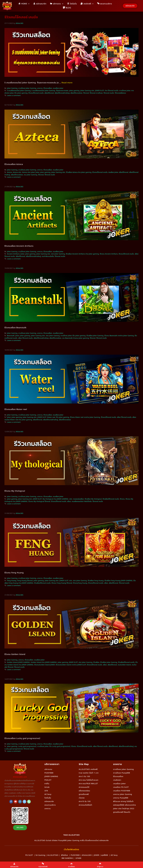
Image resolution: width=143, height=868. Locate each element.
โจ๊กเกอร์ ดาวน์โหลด (96, 93)
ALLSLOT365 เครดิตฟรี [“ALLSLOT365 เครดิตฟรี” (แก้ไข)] (88, 769)
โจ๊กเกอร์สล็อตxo (120, 93)
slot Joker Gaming (58, 254)
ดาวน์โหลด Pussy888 (122, 773)
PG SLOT (29, 855)
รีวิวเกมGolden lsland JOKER (45, 665)
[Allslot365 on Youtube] (16, 802)
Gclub (47, 787)
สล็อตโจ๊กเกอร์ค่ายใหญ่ (62, 93)
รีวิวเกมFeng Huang (80, 583)
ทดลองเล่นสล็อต (78, 499)
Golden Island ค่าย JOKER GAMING (44, 662)
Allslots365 (87, 855)
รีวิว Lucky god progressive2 (60, 746)
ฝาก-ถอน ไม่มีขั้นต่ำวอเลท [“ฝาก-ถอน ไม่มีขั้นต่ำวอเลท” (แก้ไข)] (89, 780)
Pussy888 (63, 841)
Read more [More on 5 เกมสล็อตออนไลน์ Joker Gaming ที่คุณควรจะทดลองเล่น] (67, 83)
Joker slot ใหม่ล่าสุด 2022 (124, 809)
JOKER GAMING (51, 777)
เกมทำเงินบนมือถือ (48, 256)
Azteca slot (17, 172)
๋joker (37, 172)
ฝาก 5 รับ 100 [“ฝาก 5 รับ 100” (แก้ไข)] (84, 777)
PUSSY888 (49, 773)
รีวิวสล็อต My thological (93, 499)
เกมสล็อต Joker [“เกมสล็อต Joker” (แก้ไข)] (119, 784)
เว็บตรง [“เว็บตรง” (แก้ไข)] (82, 798)
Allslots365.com (20, 777)
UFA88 (78, 858)
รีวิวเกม (122, 499)
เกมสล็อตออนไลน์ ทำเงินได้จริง (82, 502)
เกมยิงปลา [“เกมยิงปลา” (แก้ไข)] (117, 780)
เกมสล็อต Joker (58, 88)
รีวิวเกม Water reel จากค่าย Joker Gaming (85, 417)
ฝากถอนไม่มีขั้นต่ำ (85, 805)
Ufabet (55, 841)
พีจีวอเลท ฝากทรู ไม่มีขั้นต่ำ (123, 801)
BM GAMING (67, 858)
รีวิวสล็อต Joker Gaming (95, 336)
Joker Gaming (12, 88)
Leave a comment (14, 96)
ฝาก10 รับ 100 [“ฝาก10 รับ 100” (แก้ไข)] (85, 801)
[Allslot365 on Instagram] (20, 802)
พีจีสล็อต (65, 855)
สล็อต (69, 502)
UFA (46, 791)
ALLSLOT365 (40, 841)
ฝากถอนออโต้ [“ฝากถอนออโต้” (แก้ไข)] (84, 787)
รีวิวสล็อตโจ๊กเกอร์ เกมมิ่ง (111, 499)
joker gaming (74, 91)
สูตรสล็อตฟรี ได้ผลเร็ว (122, 812)
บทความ (40, 88)
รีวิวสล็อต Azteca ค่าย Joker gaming (79, 172)
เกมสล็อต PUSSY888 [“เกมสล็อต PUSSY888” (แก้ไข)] (122, 791)
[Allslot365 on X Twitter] (24, 802)
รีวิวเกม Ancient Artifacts (109, 254)
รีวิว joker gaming (21, 93)
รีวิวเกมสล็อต (48, 88)
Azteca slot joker (28, 172)
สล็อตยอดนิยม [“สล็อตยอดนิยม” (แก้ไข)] (84, 791)
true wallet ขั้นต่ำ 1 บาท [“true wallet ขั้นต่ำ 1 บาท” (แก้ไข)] (89, 773)
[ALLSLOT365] (11, 802)
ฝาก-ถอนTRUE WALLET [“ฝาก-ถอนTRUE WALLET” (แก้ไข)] (88, 784)
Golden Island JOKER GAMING (18, 662)
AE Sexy (114, 855)
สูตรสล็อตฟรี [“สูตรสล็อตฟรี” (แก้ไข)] (84, 794)
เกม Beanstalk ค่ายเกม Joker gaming (76, 338)
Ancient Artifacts (13, 254)
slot (71, 499)
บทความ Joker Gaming (123, 794)
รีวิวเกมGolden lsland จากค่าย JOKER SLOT (71, 665)
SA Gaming (40, 855)
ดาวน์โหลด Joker (125, 91)
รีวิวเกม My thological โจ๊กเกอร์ (39, 502)
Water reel (51, 417)
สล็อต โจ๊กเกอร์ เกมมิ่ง (25, 338)
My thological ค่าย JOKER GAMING (55, 499)
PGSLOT (48, 780)
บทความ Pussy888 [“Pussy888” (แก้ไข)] (121, 798)
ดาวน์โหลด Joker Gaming (27, 88)
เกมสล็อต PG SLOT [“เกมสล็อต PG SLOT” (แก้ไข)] (121, 787)
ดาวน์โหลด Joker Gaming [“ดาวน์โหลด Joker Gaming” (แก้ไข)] (123, 769)
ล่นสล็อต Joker (113, 172)
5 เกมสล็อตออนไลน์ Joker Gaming (19, 91)
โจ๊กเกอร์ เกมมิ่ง (109, 93)
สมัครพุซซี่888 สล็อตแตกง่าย (125, 805)
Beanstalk (11, 336)
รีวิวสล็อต (96, 662)
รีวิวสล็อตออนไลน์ (92, 841)
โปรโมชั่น (48, 798)
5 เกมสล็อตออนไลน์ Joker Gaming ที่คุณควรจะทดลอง (50, 91)
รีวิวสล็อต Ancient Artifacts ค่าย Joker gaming (82, 254)
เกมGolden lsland (124, 665)
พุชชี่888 (105, 855)
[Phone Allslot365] (29, 802)
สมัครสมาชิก (49, 801)
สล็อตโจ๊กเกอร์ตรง (76, 93)
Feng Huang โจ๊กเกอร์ (25, 581)
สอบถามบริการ (50, 805)
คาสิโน (47, 784)
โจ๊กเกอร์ (86, 93)
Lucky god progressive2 (27, 746)
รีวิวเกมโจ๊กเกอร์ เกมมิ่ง (36, 93)
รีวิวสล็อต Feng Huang (96, 581)
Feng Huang (12, 581)
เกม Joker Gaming (30, 175)
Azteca (9, 172)
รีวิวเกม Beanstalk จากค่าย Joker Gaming (119, 336)
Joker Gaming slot (87, 91)
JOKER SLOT (99, 91)
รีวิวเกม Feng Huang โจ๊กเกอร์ (62, 583)
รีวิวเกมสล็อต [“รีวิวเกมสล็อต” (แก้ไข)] (118, 777)
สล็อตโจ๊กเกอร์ (49, 93)
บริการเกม (48, 769)
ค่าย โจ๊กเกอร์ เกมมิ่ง (112, 91)
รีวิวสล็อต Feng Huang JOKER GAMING (118, 581)
